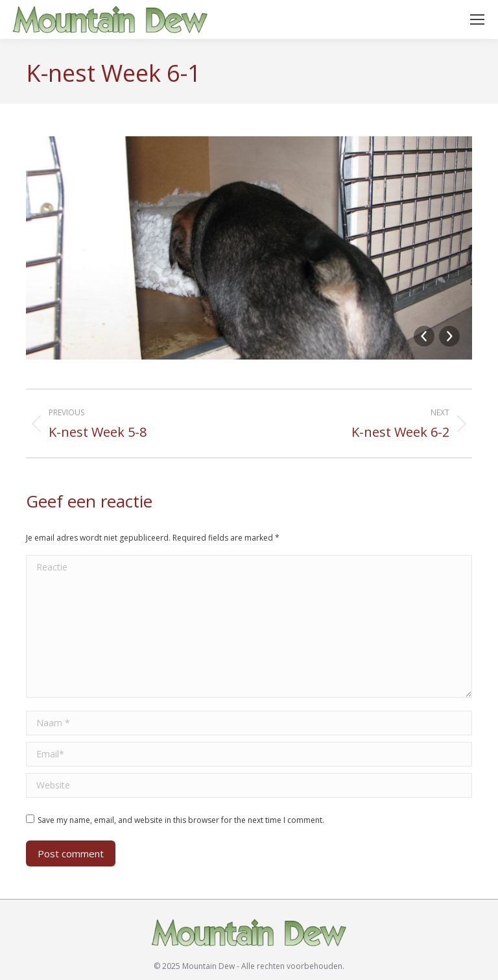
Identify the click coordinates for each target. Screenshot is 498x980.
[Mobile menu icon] (477, 19)
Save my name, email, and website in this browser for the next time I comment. (181, 820)
